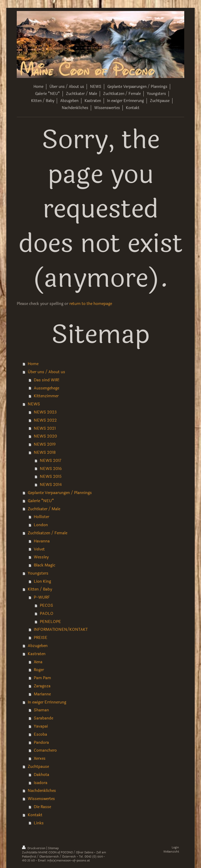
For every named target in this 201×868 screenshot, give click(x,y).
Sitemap (53, 848)
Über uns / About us (46, 372)
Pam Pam (42, 678)
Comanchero (45, 750)
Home (33, 364)
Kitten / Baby (40, 589)
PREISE (41, 638)
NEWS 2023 (45, 412)
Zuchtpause (38, 767)
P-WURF (42, 597)
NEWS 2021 (45, 428)
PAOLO (47, 614)
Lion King (42, 581)
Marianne (42, 694)
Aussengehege (46, 388)
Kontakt (35, 815)
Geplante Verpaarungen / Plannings (60, 493)
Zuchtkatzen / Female (48, 533)
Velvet (39, 549)
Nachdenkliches (42, 791)
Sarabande (43, 718)
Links (39, 823)
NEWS (34, 404)
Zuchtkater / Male (44, 509)
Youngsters (38, 573)
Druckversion (34, 848)
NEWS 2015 (51, 476)
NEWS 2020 (45, 436)
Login (175, 847)
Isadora (41, 783)
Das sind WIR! (47, 380)
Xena (38, 662)
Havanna (42, 541)
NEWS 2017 (51, 461)
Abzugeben (38, 646)
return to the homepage (91, 304)
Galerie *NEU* (41, 501)
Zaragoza (42, 686)
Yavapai (41, 726)
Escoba (40, 734)
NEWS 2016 (51, 469)
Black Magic (44, 565)
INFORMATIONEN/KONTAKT (61, 629)
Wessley (41, 557)
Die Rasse (42, 807)
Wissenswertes (41, 799)
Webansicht (171, 852)
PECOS (46, 605)
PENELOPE (50, 622)
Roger (39, 670)
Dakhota (41, 775)
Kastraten (37, 654)
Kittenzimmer (46, 396)
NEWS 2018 (45, 452)
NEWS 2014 (51, 485)
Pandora (41, 742)
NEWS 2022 (45, 420)
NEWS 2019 (45, 444)
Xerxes (40, 758)
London (41, 525)
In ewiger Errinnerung (47, 702)
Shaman (41, 710)
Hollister (41, 517)
